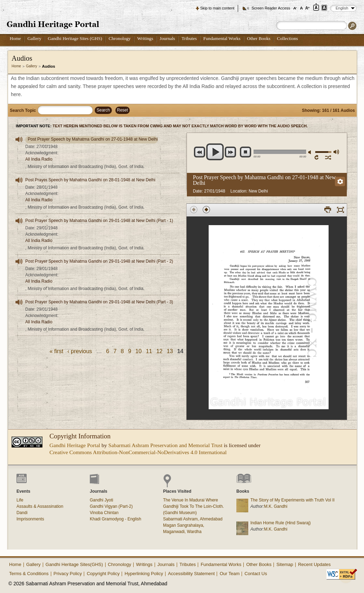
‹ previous (80, 351)
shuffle (328, 157)
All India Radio (39, 159)
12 (160, 351)
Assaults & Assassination (40, 506)
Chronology (120, 38)
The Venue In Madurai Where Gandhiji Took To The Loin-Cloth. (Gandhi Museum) (193, 506)
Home (15, 38)
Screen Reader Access (271, 8)
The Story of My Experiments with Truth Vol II (292, 500)
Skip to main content (217, 8)
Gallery (34, 38)
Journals (167, 38)
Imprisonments (30, 519)
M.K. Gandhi (276, 506)
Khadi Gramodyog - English (116, 519)
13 (170, 351)
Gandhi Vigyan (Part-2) (111, 506)
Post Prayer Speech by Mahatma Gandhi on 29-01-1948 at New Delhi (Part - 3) (99, 302)
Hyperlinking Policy (144, 574)
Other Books (259, 38)
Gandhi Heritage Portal (75, 445)
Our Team (230, 574)
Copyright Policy (103, 574)
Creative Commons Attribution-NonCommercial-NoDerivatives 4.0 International (138, 452)
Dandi (22, 513)
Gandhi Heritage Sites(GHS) (74, 564)
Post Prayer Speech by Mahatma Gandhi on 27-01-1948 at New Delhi (93, 139)
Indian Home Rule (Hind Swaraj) (281, 523)
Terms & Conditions (29, 574)
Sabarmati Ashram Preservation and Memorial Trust (165, 445)
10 (139, 351)
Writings (145, 38)
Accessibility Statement (191, 574)
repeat (318, 157)
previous (200, 152)
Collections (288, 38)
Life (20, 500)
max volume (336, 152)
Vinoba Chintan (104, 513)
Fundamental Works (222, 38)
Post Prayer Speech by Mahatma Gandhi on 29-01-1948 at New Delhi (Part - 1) (99, 221)
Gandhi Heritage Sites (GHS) (75, 38)
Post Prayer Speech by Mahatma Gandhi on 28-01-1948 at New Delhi (90, 180)
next (231, 152)
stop (246, 152)
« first (56, 351)
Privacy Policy (68, 574)
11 (149, 351)
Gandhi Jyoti (102, 500)
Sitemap (285, 564)
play (215, 152)
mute (311, 152)
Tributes (189, 38)
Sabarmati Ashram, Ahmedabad (193, 519)
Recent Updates (314, 564)
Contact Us (256, 574)
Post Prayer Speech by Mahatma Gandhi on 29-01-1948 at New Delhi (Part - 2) (99, 261)
